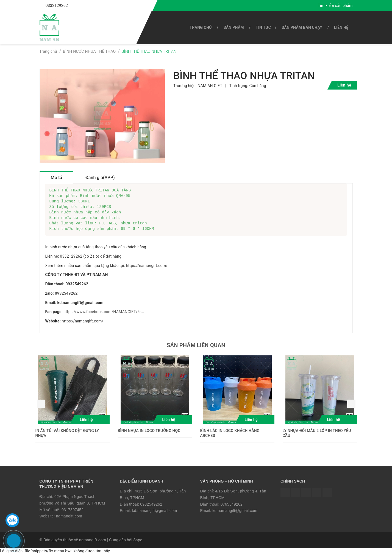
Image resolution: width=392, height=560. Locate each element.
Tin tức (263, 27)
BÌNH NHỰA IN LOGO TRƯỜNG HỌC (149, 436)
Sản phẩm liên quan (196, 351)
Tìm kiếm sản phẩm (335, 5)
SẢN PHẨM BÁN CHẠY (302, 27)
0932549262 (66, 299)
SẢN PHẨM (234, 27)
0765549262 (232, 510)
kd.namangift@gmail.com (155, 516)
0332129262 (57, 5)
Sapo (138, 545)
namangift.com (69, 522)
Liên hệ (341, 27)
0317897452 (73, 515)
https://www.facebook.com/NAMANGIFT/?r (102, 317)
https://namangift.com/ (147, 271)
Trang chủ (201, 27)
